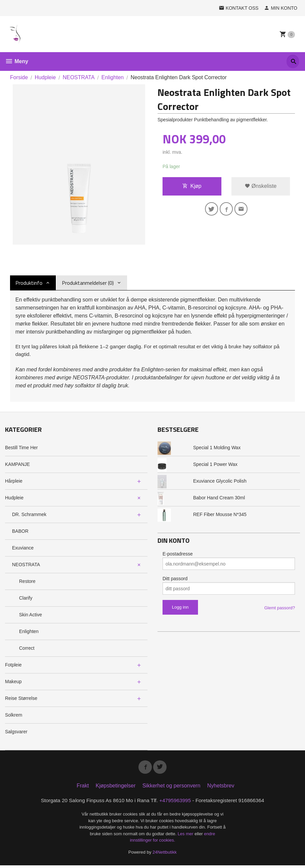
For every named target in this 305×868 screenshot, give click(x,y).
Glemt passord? (280, 609)
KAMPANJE (17, 465)
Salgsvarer (16, 733)
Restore (27, 582)
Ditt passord (175, 580)
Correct (27, 649)
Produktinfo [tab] (29, 283)
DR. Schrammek (29, 515)
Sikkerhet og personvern (171, 788)
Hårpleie (14, 482)
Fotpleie (13, 666)
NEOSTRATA (26, 566)
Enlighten (29, 632)
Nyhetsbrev (221, 788)
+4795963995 (176, 803)
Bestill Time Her (21, 449)
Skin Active (30, 616)
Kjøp (192, 186)
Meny (17, 61)
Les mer (186, 836)
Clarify (26, 599)
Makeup (13, 683)
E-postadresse (178, 555)
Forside (19, 77)
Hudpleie (14, 499)
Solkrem (14, 716)
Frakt (83, 788)
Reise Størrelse (21, 699)
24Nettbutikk (165, 855)
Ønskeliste (261, 186)
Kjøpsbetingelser (116, 788)
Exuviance (23, 549)
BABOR (20, 532)
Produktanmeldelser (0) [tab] (88, 283)
